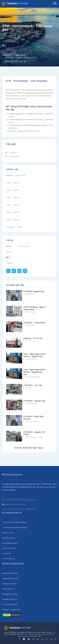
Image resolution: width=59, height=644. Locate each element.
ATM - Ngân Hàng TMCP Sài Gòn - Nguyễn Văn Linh (34, 372)
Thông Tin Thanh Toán (11, 610)
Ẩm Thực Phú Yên (9, 548)
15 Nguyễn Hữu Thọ (31, 421)
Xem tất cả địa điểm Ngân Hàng (29, 448)
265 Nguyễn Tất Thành (33, 437)
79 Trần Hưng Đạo (11, 42)
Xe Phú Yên (7, 553)
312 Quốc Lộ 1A (30, 341)
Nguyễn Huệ (29, 294)
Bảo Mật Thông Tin (10, 599)
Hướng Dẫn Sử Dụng (10, 594)
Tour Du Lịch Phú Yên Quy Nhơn (14, 522)
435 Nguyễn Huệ (30, 403)
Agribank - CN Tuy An (33, 338)
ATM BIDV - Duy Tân (33, 385)
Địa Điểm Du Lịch (9, 538)
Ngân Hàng (20, 55)
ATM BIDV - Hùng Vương (34, 323)
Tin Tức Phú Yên (9, 559)
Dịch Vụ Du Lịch (8, 533)
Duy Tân (27, 388)
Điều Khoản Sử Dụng (10, 573)
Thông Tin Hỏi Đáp (10, 584)
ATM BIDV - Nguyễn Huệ (34, 401)
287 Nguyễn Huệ (30, 359)
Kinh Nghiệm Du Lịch (10, 543)
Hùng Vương (29, 312)
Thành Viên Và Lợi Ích (10, 578)
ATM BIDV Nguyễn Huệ (34, 291)
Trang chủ (7, 55)
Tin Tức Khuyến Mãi (10, 604)
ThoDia (15, 4)
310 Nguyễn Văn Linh (32, 377)
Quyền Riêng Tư (8, 589)
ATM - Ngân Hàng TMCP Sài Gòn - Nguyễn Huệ (34, 355)
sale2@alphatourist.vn (17, 504)
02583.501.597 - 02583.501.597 (24, 509)
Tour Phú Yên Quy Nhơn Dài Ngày (15, 527)
